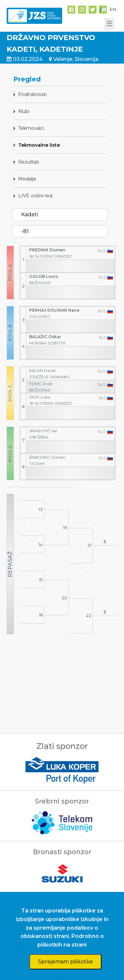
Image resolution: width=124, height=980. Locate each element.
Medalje (27, 179)
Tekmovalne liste (39, 145)
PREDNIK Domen (47, 250)
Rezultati (29, 162)
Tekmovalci (31, 128)
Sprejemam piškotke (65, 962)
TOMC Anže (41, 384)
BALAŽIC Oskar (45, 337)
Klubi (24, 111)
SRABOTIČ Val (43, 431)
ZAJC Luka (40, 397)
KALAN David (42, 370)
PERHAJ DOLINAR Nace (54, 310)
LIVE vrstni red (35, 196)
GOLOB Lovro (44, 276)
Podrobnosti (32, 94)
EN (113, 9)
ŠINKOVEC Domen (47, 457)
